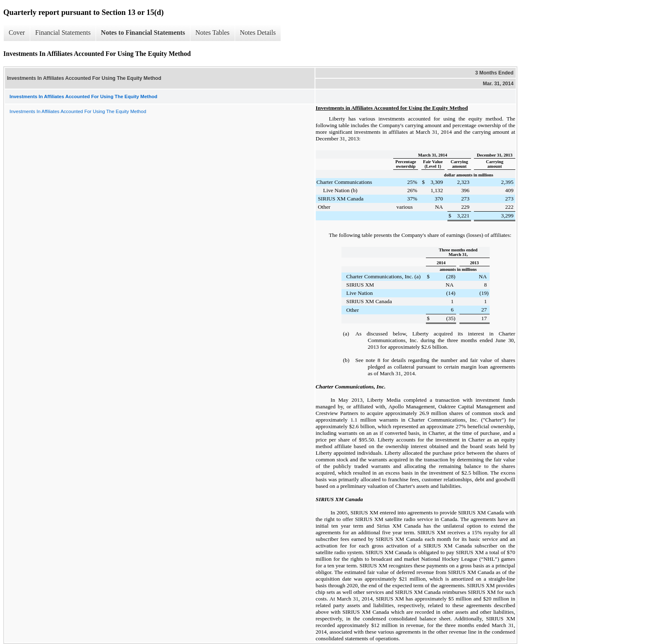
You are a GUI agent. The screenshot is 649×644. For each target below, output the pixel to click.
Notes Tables (213, 33)
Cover (17, 33)
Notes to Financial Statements (143, 33)
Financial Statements (63, 33)
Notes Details (258, 33)
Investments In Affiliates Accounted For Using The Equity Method (78, 111)
